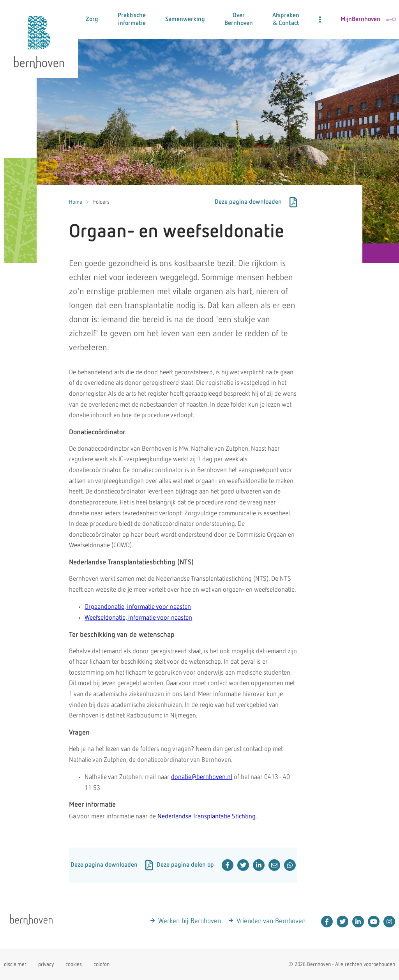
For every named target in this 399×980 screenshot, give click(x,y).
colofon (102, 964)
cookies (74, 964)
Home (76, 202)
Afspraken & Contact (286, 19)
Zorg (92, 19)
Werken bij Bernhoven (190, 921)
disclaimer (15, 964)
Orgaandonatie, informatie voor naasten (138, 607)
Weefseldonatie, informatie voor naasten (138, 618)
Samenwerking (185, 19)
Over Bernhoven (239, 19)
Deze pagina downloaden (256, 202)
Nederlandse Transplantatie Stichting (207, 817)
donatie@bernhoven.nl (202, 777)
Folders (101, 202)
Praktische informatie (132, 19)
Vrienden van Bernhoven (271, 921)
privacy (46, 964)
